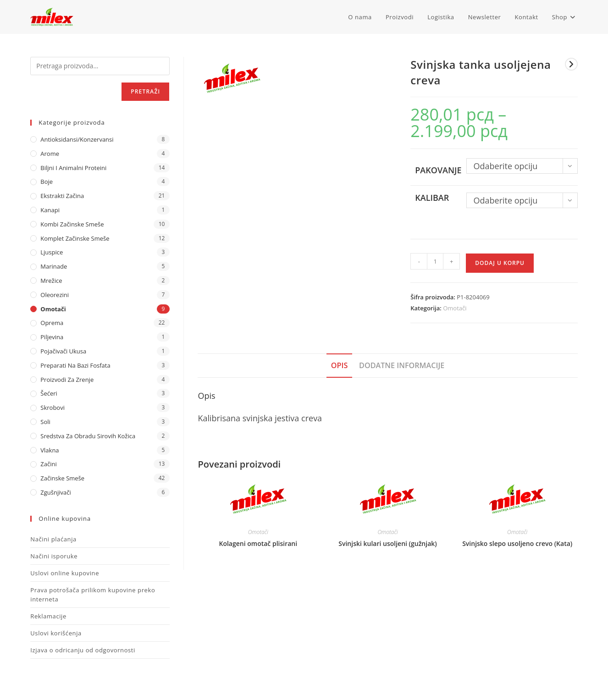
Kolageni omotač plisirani (258, 543)
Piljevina (52, 337)
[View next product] (571, 64)
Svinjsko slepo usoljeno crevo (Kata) (517, 543)
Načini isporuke (54, 556)
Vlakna (50, 450)
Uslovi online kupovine (65, 573)
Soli (45, 422)
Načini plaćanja (53, 539)
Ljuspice (52, 252)
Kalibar (432, 198)
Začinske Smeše (62, 478)
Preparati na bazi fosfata (75, 365)
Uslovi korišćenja (56, 633)
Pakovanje (438, 170)
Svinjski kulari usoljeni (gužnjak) (388, 543)
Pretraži (145, 91)
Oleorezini (55, 295)
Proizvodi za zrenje (67, 380)
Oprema (52, 323)
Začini (48, 464)
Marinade (54, 266)
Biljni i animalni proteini (73, 168)
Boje (47, 182)
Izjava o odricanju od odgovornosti (83, 650)
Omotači (455, 308)
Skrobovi (53, 408)
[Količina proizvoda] (435, 261)
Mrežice (51, 281)
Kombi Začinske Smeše (72, 224)
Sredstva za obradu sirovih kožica (88, 436)
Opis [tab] (340, 365)
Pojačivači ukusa (63, 351)
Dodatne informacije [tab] (402, 365)
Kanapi (50, 210)
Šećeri (49, 393)
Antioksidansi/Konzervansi (77, 139)
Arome (50, 154)
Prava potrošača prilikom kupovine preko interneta (93, 595)
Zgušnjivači (55, 492)
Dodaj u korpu (500, 263)
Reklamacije (48, 616)
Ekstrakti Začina (62, 196)
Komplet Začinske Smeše (75, 238)
